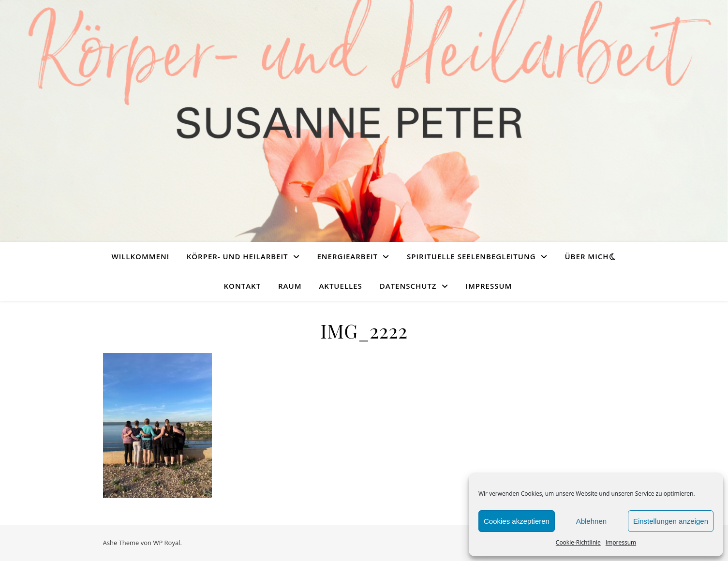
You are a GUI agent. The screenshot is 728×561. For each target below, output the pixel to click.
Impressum (621, 542)
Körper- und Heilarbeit (238, 256)
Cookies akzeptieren (517, 521)
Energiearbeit (347, 256)
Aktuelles (340, 286)
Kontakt (243, 286)
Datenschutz (408, 286)
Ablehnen (591, 521)
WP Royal (166, 543)
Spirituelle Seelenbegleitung (471, 256)
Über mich (587, 256)
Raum (290, 286)
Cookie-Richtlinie (578, 542)
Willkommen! (140, 256)
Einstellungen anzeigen (671, 521)
